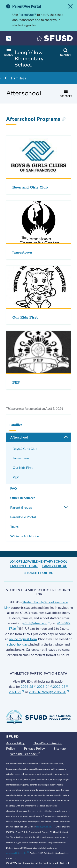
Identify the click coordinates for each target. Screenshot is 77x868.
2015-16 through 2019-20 (49, 692)
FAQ (14, 488)
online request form (23, 639)
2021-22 (16, 692)
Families (19, 78)
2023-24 (44, 686)
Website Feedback (25, 754)
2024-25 (28, 686)
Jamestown (21, 458)
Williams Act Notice (25, 536)
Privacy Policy (34, 748)
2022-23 (60, 686)
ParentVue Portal (23, 517)
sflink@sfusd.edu (37, 623)
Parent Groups (21, 507)
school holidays (18, 644)
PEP (16, 477)
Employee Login (24, 566)
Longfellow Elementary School (38, 561)
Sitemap (60, 748)
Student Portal (39, 573)
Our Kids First (23, 467)
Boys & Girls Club (25, 449)
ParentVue (27, 15)
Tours (14, 527)
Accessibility (15, 743)
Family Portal (55, 566)
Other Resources (23, 498)
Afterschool (19, 437)
